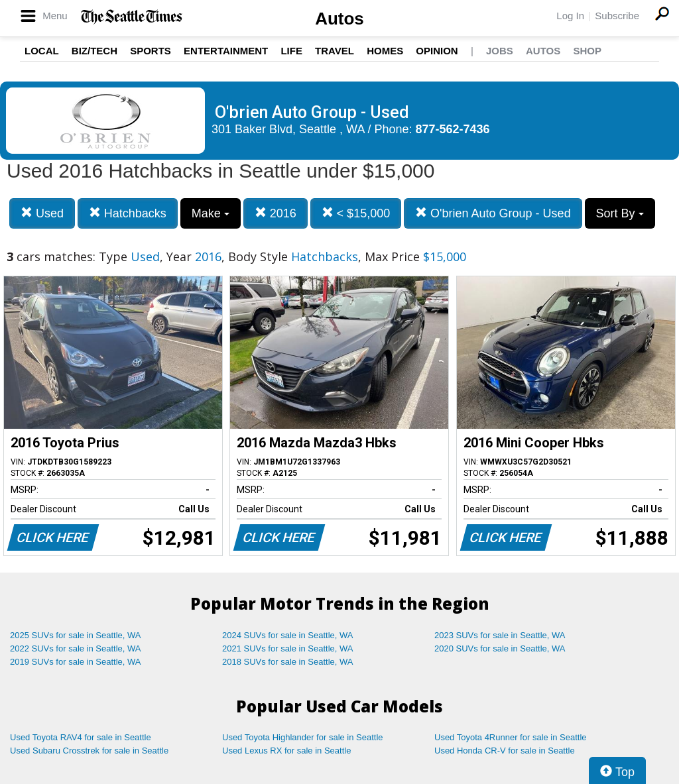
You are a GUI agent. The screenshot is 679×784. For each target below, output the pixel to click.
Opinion (437, 51)
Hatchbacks (128, 213)
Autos (339, 19)
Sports (151, 51)
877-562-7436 (453, 129)
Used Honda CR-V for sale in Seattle (505, 751)
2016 (276, 213)
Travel (335, 51)
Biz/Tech (94, 51)
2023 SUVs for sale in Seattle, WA (500, 635)
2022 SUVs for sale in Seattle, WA (76, 648)
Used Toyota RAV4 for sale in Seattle (81, 737)
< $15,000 (356, 213)
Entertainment (226, 51)
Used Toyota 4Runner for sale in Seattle (511, 737)
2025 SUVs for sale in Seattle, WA (76, 635)
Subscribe (617, 16)
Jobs (500, 51)
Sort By (620, 213)
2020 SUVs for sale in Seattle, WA (500, 648)
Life (291, 51)
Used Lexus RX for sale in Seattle (286, 751)
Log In (570, 16)
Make (211, 213)
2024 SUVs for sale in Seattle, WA (288, 635)
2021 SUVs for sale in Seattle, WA (288, 648)
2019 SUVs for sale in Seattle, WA (76, 662)
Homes (385, 51)
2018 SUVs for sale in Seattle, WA (288, 662)
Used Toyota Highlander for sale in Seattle (303, 737)
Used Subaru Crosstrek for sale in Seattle (89, 751)
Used (42, 213)
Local (42, 51)
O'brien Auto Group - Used (493, 213)
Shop (587, 51)
